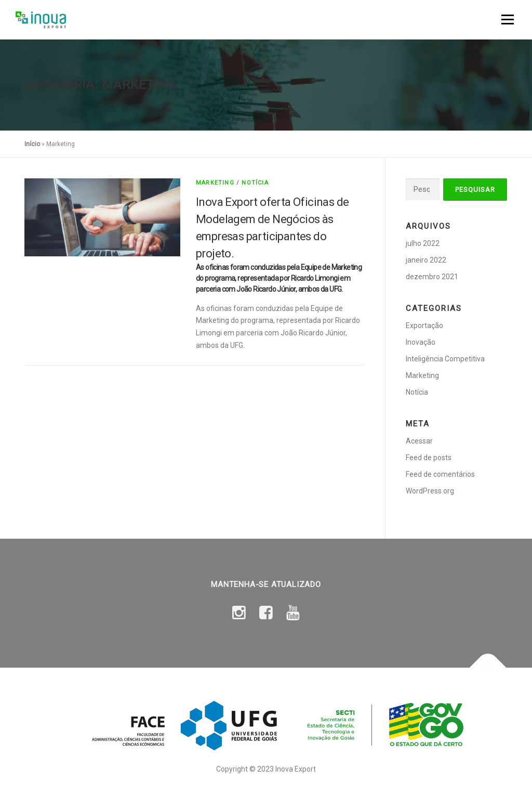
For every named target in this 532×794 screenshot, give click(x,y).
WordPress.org (430, 491)
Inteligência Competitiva (445, 359)
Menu (507, 19)
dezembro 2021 (432, 277)
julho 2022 (423, 243)
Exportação (424, 326)
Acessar (419, 441)
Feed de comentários (440, 474)
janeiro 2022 (426, 260)
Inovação (421, 342)
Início (32, 144)
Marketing (215, 183)
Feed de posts (429, 458)
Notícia (255, 183)
